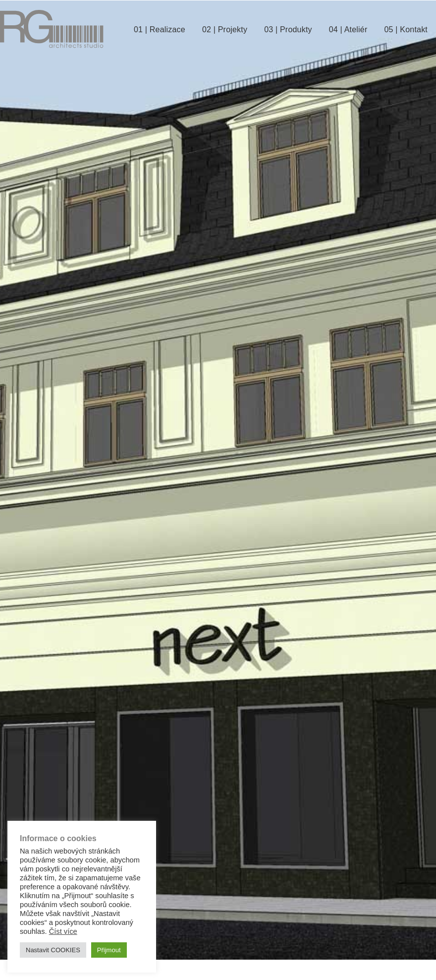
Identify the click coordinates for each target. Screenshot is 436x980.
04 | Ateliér (348, 30)
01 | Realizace (160, 30)
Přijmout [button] (109, 950)
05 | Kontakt (406, 30)
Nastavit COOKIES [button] (53, 950)
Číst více (63, 931)
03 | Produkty (288, 30)
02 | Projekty (225, 30)
